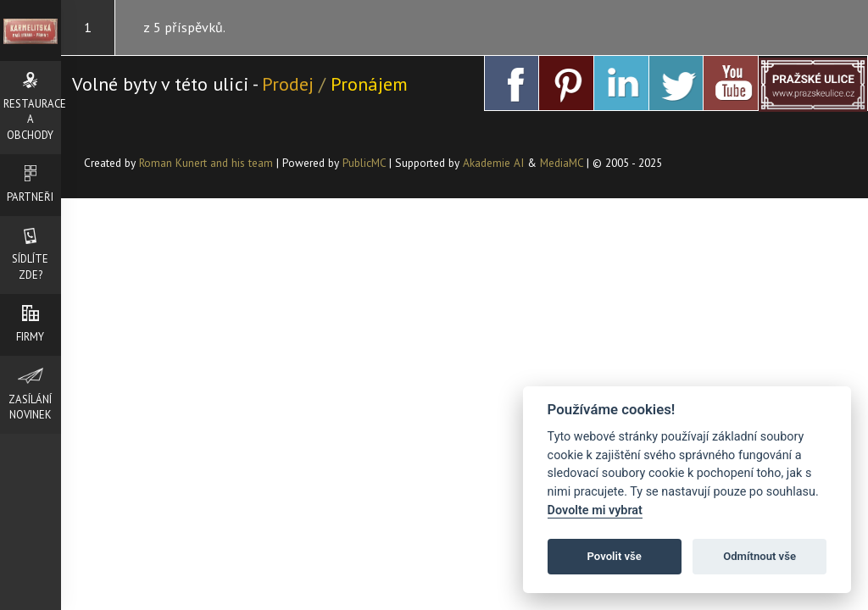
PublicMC (364, 163)
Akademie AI (493, 163)
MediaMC (562, 163)
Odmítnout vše (759, 556)
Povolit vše (615, 556)
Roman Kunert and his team (208, 163)
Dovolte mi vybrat (595, 510)
